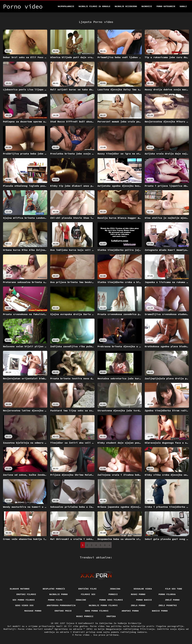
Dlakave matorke (20, 589)
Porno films (55, 600)
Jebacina (115, 589)
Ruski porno (138, 594)
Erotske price (63, 611)
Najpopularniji (66, 6)
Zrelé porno (172, 600)
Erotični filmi (88, 589)
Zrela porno (138, 605)
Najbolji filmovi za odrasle (94, 6)
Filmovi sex (88, 594)
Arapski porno (130, 611)
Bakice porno (160, 611)
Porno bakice (144, 600)
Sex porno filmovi (24, 600)
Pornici (113, 594)
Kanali (183, 6)
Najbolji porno (59, 594)
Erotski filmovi (26, 594)
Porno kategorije (166, 6)
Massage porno (33, 611)
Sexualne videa (143, 589)
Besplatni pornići (54, 589)
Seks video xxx (24, 605)
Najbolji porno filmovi (103, 605)
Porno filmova (167, 594)
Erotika (111, 616)
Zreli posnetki (168, 605)
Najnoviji (147, 6)
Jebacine (81, 600)
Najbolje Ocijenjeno (126, 6)
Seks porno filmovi (97, 611)
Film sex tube (174, 589)
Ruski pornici (85, 616)
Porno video (83, 635)
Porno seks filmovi (111, 600)
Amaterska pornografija (61, 605)
